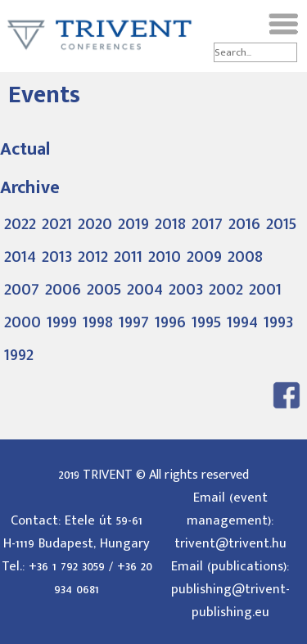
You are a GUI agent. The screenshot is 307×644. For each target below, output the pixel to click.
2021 (57, 223)
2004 (145, 289)
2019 (133, 223)
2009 (204, 256)
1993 (278, 322)
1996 (170, 322)
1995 (206, 322)
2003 (186, 289)
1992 (19, 354)
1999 (62, 322)
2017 (207, 223)
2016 (244, 223)
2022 (20, 223)
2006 (63, 289)
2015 (281, 223)
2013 (57, 256)
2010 (165, 256)
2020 (95, 223)
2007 (22, 289)
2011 (128, 256)
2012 (93, 256)
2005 (104, 289)
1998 (98, 322)
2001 (265, 289)
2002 (226, 289)
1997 (134, 322)
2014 (20, 256)
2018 (170, 223)
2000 (23, 322)
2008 (245, 256)
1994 (242, 322)
